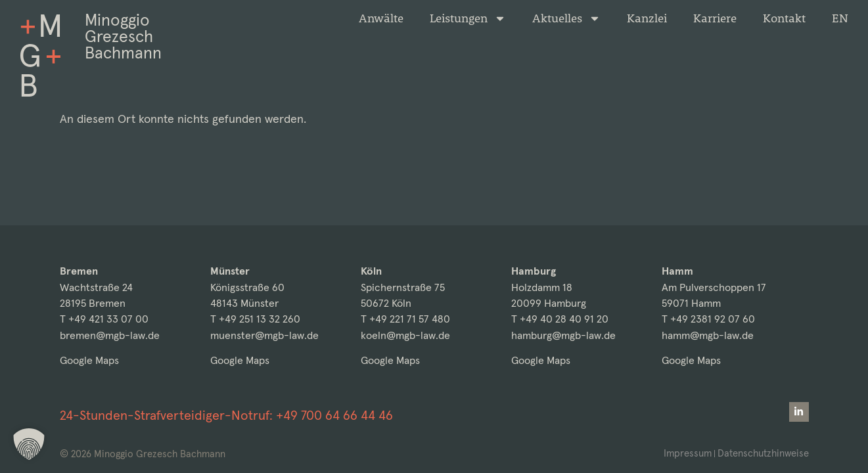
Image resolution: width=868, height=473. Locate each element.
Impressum (688, 453)
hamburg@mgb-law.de (563, 335)
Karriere (715, 18)
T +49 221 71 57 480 (405, 319)
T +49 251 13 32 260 (255, 319)
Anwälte (381, 18)
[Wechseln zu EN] (840, 18)
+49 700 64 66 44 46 (334, 415)
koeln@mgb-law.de (405, 335)
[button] (29, 444)
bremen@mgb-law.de (110, 335)
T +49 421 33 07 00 (104, 319)
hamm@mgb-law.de (708, 335)
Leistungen (468, 18)
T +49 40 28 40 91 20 (560, 319)
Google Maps (89, 360)
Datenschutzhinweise (763, 453)
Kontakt (784, 18)
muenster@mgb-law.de (264, 335)
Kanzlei (647, 18)
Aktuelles (566, 18)
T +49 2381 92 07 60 (708, 319)
